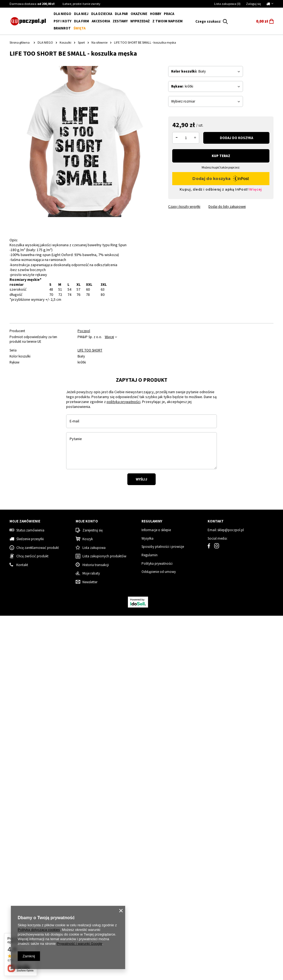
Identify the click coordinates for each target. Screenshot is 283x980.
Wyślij (141, 608)
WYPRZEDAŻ (140, 21)
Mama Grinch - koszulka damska (172, 826)
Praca (169, 14)
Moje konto (87, 886)
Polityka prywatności (157, 928)
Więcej (109, 337)
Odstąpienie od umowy (159, 936)
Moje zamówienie (25, 886)
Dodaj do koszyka (236, 138)
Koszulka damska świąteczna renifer (100, 828)
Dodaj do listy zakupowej (227, 207)
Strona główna (20, 42)
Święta (79, 28)
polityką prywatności (124, 530)
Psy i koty (62, 21)
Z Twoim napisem (167, 21)
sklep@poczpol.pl (231, 895)
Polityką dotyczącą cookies (39, 930)
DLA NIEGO (62, 14)
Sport (81, 42)
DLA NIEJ (81, 14)
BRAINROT (62, 28)
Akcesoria (101, 21)
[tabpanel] (36, 438)
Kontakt (216, 886)
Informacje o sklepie (156, 895)
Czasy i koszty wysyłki (184, 207)
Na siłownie (99, 42)
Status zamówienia (30, 895)
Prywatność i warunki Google (79, 944)
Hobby (156, 14)
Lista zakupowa (227, 4)
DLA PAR (121, 14)
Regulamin (150, 920)
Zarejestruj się (93, 895)
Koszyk (88, 904)
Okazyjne (139, 14)
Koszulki (65, 42)
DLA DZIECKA (102, 14)
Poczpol (84, 331)
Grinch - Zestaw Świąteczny (239, 826)
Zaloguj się (253, 4)
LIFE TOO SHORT (90, 350)
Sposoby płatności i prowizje (163, 911)
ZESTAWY (120, 21)
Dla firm (81, 21)
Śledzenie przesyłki (30, 904)
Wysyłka (147, 903)
